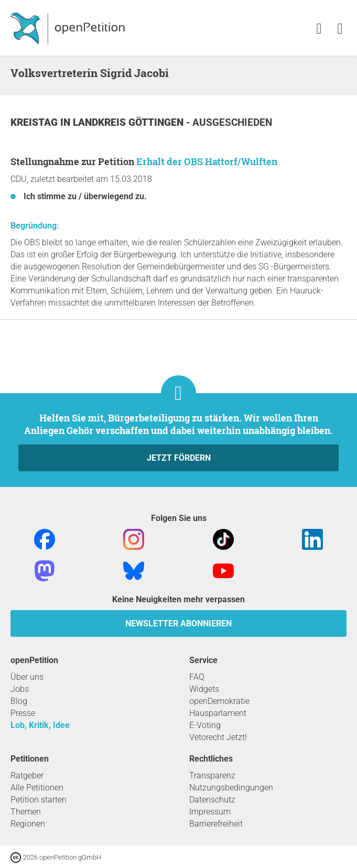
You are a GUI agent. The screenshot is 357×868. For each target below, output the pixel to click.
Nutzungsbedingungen (231, 788)
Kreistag (35, 122)
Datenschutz (212, 800)
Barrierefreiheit (216, 824)
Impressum (210, 812)
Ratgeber (27, 775)
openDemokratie (219, 701)
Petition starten (39, 800)
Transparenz (212, 775)
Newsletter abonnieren (178, 623)
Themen (26, 812)
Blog (19, 701)
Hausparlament (218, 713)
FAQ (197, 677)
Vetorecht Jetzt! (218, 737)
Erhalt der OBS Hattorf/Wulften (207, 161)
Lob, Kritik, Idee (40, 725)
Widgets (204, 689)
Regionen (28, 824)
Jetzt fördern (179, 458)
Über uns (27, 677)
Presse (23, 713)
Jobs (20, 689)
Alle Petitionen (37, 788)
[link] (340, 29)
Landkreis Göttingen (129, 122)
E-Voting (205, 725)
